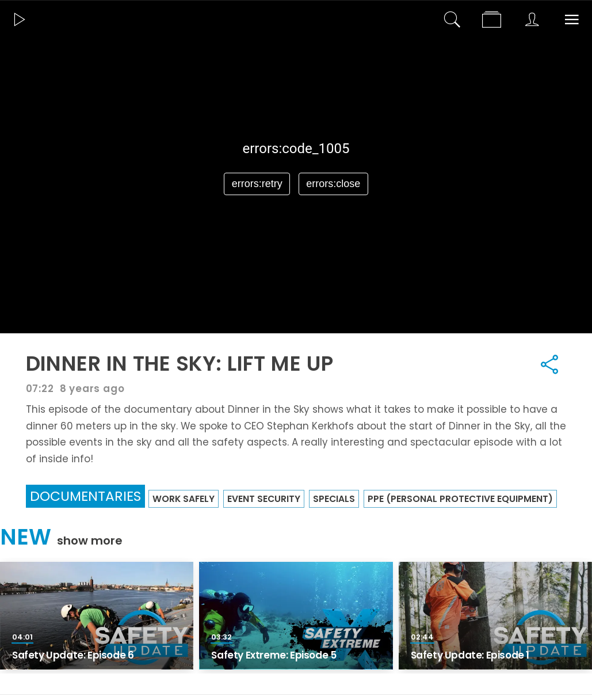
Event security (264, 499)
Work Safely (184, 499)
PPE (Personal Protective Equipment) (460, 499)
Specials (334, 499)
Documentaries (85, 496)
